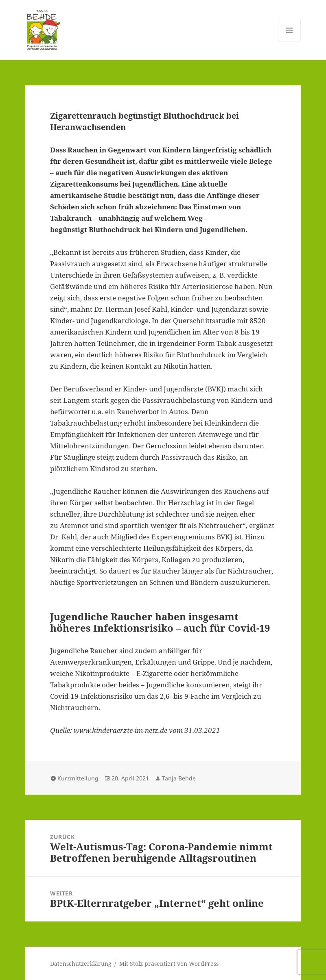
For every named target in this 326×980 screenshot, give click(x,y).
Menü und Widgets (290, 41)
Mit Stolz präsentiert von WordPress (169, 964)
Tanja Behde (179, 778)
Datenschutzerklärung (81, 964)
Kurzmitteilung (78, 778)
